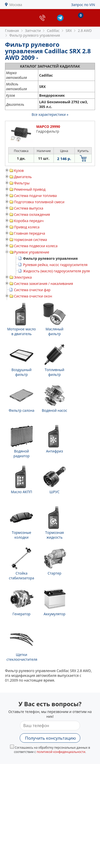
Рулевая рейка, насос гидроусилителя (55, 265)
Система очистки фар (32, 290)
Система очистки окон (33, 296)
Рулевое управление (32, 252)
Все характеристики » (50, 114)
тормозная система (30, 240)
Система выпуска (29, 208)
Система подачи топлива (35, 196)
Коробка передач (29, 221)
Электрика (23, 277)
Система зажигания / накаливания (43, 284)
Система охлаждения (32, 214)
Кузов (19, 170)
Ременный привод (30, 189)
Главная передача (29, 233)
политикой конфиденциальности (61, 752)
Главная (12, 31)
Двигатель (23, 177)
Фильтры (22, 183)
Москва (16, 5)
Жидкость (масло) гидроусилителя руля (56, 271)
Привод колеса (27, 227)
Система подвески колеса (36, 246)
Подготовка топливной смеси (39, 202)
